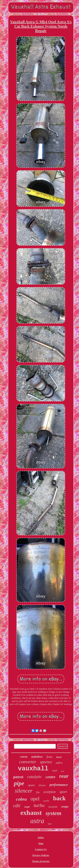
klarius (42, 785)
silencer (24, 791)
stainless (37, 757)
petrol (18, 777)
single (27, 807)
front (49, 757)
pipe (19, 783)
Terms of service (41, 861)
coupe (65, 807)
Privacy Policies (41, 855)
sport (63, 792)
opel (35, 799)
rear (64, 776)
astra (37, 821)
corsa (24, 757)
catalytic (34, 777)
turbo (39, 805)
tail (62, 771)
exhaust (31, 813)
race (50, 824)
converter (28, 762)
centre (50, 777)
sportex (46, 762)
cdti (17, 806)
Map (41, 843)
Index (41, 837)
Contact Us (41, 849)
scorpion (49, 792)
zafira (59, 763)
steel (55, 771)
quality (46, 801)
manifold (53, 807)
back (59, 798)
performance (59, 785)
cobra (21, 799)
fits (38, 792)
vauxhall (33, 769)
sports (32, 785)
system (53, 813)
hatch (59, 757)
